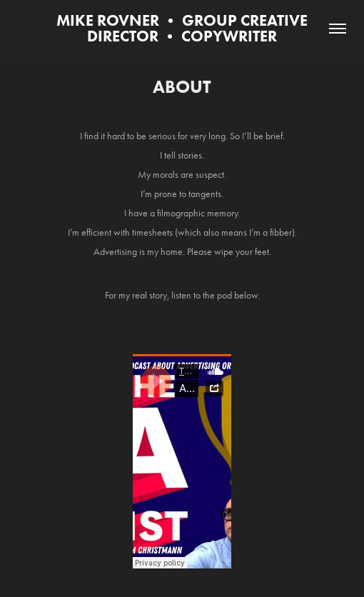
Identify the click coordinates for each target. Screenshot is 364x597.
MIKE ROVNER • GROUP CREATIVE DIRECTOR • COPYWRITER (184, 28)
